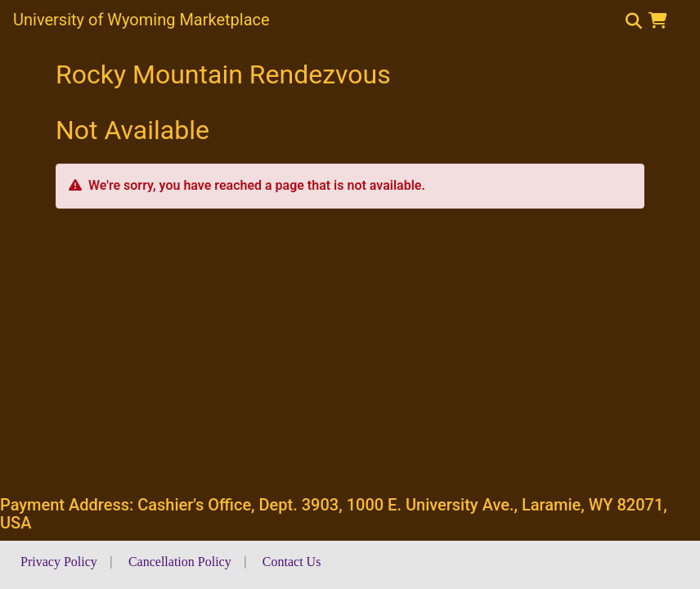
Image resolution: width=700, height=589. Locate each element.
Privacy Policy (59, 562)
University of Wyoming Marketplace (141, 20)
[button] (661, 20)
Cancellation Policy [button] (180, 562)
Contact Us (292, 562)
